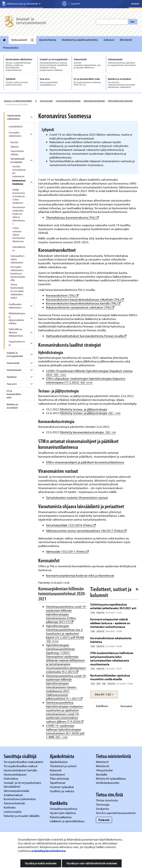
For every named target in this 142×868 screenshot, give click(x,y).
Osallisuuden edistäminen (15, 306)
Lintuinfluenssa (19, 249)
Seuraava (126, 706)
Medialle (102, 774)
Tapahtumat (58, 783)
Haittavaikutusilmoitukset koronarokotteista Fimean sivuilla (86, 336)
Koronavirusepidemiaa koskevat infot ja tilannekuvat (19, 215)
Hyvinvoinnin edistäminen (68, 101)
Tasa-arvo (12, 384)
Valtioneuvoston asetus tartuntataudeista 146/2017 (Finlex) (86, 531)
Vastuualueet (19, 40)
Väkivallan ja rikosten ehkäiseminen (16, 332)
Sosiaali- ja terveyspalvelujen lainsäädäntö (22, 785)
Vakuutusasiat (14, 370)
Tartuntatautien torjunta (120, 101)
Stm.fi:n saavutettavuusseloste (116, 813)
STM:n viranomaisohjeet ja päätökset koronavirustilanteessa (85, 462)
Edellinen (102, 706)
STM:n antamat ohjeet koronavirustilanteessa (19, 235)
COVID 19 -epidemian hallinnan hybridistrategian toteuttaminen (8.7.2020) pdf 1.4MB (65, 731)
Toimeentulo (13, 363)
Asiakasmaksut (13, 795)
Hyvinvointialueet (16, 774)
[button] (104, 694)
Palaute (104, 820)
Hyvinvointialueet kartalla (21, 770)
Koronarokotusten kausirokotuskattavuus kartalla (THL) (83, 303)
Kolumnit (56, 770)
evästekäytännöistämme (48, 851)
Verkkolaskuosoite (108, 783)
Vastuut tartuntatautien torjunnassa (19, 171)
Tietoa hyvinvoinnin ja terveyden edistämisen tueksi (17, 291)
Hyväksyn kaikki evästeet (41, 863)
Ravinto (14, 142)
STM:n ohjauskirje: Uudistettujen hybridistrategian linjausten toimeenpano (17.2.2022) (86, 380)
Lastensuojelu (13, 812)
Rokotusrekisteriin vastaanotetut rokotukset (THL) (80, 307)
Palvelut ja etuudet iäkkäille (22, 816)
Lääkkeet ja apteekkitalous (67, 821)
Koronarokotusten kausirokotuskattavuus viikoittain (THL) (85, 299)
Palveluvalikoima (61, 817)
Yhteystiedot (11, 48)
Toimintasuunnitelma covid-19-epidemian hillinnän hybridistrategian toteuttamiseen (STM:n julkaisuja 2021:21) (66, 614)
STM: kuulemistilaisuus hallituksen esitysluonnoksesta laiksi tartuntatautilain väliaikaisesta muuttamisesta (112, 658)
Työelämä (12, 377)
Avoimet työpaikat (62, 787)
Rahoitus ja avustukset (12, 406)
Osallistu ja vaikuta (62, 791)
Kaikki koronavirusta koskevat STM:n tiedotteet (19, 196)
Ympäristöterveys (17, 343)
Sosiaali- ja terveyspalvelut (15, 354)
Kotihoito (10, 807)
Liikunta (15, 147)
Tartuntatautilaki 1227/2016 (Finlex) (71, 525)
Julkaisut (109, 40)
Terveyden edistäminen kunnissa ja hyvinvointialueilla (18, 273)
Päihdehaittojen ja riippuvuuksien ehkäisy (17, 318)
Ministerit (103, 762)
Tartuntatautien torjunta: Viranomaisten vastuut (77, 497)
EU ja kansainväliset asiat (14, 394)
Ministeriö (126, 40)
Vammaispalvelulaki (17, 791)
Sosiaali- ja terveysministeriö (18, 101)
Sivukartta (102, 809)
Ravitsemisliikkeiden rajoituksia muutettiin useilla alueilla (110, 677)
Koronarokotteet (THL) (62, 295)
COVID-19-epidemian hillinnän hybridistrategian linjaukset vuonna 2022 (89, 373)
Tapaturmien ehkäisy (17, 153)
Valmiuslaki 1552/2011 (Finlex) (67, 551)
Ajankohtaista (48, 40)
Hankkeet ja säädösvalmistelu (80, 40)
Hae (133, 22)
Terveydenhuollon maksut (21, 766)
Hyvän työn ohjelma (63, 813)
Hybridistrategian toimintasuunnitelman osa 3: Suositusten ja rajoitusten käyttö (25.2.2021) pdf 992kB (65, 633)
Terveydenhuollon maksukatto (24, 762)
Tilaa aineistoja (59, 778)
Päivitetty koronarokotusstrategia (88, 432)
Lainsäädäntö (16, 126)
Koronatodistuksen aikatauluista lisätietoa (111, 640)
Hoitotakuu (11, 778)
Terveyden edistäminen (94, 101)
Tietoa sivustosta (107, 800)
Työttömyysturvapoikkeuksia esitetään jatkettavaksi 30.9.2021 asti (113, 606)
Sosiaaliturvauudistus (64, 809)
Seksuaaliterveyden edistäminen (18, 259)
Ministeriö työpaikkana (111, 778)
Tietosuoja (103, 804)
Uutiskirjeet (58, 774)
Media (135, 4)
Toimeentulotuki (15, 803)
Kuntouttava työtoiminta (20, 799)
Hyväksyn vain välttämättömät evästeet (92, 863)
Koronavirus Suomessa (19, 182)
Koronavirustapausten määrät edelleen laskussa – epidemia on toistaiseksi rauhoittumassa (110, 623)
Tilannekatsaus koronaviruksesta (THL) (72, 217)
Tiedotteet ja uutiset (64, 766)
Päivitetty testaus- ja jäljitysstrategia (83, 409)
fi (36, 101)
